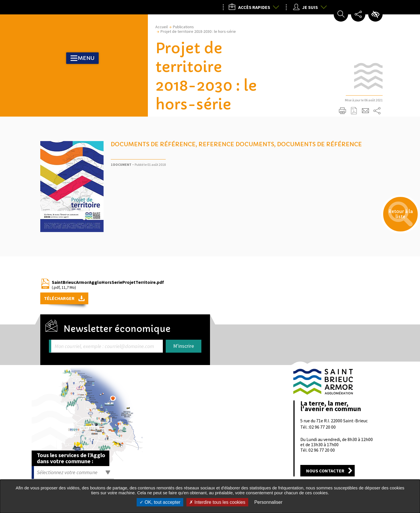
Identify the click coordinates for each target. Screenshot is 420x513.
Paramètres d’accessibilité (375, 14)
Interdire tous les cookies (217, 502)
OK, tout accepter (160, 502)
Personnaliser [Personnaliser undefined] (268, 502)
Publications (183, 27)
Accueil (162, 27)
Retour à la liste (394, 221)
